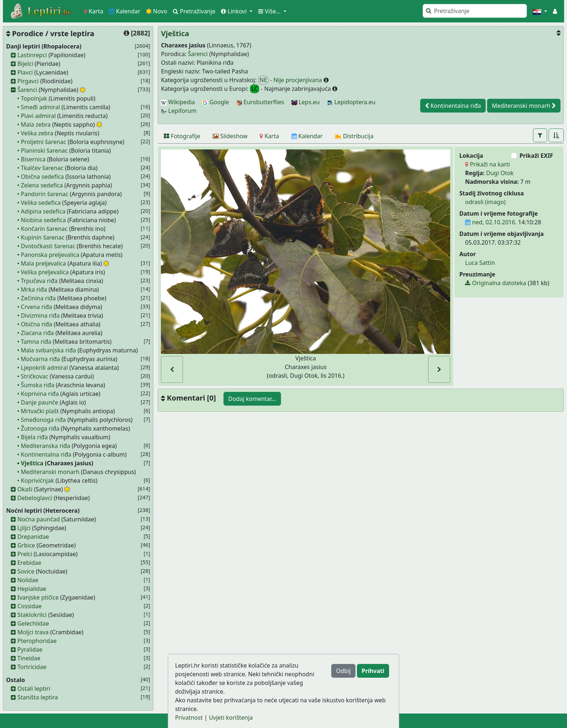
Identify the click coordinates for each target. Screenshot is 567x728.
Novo (157, 11)
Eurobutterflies (260, 102)
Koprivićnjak (38, 481)
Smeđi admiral (40, 107)
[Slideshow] (230, 136)
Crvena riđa (37, 307)
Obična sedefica (42, 177)
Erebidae (29, 563)
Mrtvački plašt (40, 411)
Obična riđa (37, 324)
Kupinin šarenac (43, 237)
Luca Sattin (480, 263)
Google (216, 102)
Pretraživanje (194, 11)
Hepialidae (32, 589)
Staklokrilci (32, 615)
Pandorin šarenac (45, 194)
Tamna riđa (36, 342)
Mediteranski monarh (50, 472)
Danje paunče (40, 402)
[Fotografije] (182, 136)
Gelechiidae (33, 623)
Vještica (32, 463)
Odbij (343, 671)
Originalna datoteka (496, 283)
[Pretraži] (475, 11)
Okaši (25, 489)
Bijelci (25, 64)
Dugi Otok (500, 173)
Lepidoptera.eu (351, 102)
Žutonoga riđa (40, 428)
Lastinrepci (32, 55)
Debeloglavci (35, 498)
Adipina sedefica (43, 211)
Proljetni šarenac (44, 142)
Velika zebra (37, 133)
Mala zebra (36, 124)
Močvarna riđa (40, 359)
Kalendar (125, 11)
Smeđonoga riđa (43, 420)
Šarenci (27, 90)
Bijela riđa (35, 437)
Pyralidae (30, 649)
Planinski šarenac (44, 151)
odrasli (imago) (485, 202)
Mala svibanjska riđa (48, 350)
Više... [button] (270, 11)
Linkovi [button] (235, 11)
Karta (93, 11)
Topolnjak (34, 98)
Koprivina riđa (40, 394)
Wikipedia (178, 102)
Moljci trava (33, 632)
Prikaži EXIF (536, 156)
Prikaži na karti (487, 164)
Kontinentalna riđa (46, 454)
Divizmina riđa (40, 316)
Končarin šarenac (44, 229)
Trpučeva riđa (39, 281)
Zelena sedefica (42, 185)
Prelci (25, 554)
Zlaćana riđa (38, 333)
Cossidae (29, 606)
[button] (540, 11)
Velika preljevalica (45, 272)
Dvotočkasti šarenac (48, 246)
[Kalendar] (307, 136)
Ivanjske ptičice (38, 597)
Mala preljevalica (44, 263)
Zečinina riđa (39, 298)
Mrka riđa (34, 289)
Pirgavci (28, 81)
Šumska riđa (38, 385)
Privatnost (189, 718)
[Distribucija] (354, 136)
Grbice (26, 545)
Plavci (25, 72)
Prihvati (373, 671)
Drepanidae (33, 537)
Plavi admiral (39, 116)
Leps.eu (306, 102)
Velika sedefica (41, 203)
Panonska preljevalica (50, 255)
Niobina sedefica (44, 220)
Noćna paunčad (39, 519)
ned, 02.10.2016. (491, 222)
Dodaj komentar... (252, 399)
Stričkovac (35, 376)
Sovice (26, 571)
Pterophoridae (37, 641)
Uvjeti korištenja (231, 718)
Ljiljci (24, 528)
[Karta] (269, 136)
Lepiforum (179, 111)
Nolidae (28, 580)
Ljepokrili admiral (44, 368)
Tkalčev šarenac (42, 168)
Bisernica (33, 159)
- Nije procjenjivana (291, 80)
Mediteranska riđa (46, 446)
